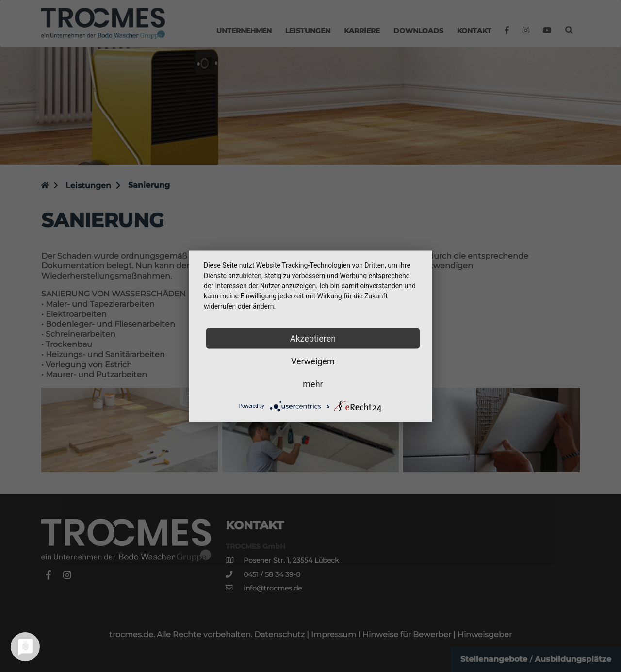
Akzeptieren (313, 338)
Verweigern (313, 361)
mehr (313, 384)
